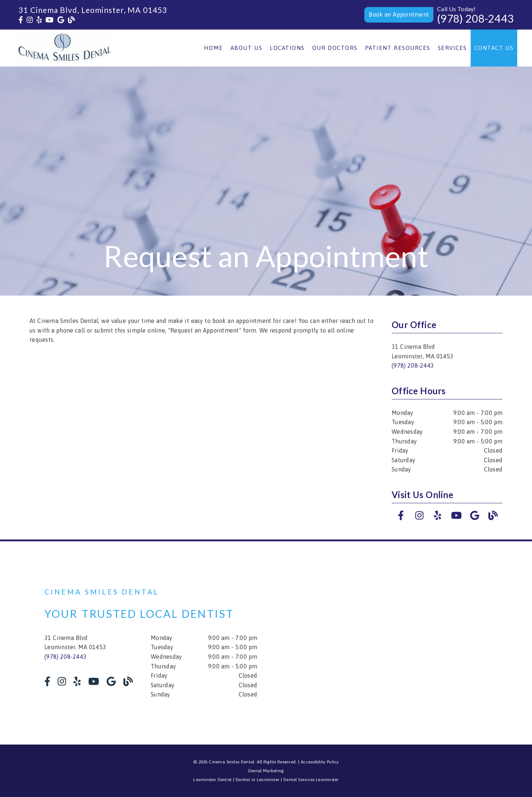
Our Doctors (335, 48)
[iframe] (399, 643)
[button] (399, 15)
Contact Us (494, 48)
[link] (21, 20)
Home (214, 48)
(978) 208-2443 (475, 18)
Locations (287, 48)
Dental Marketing (266, 771)
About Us (247, 48)
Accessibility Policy (320, 762)
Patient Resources (398, 48)
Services (452, 48)
